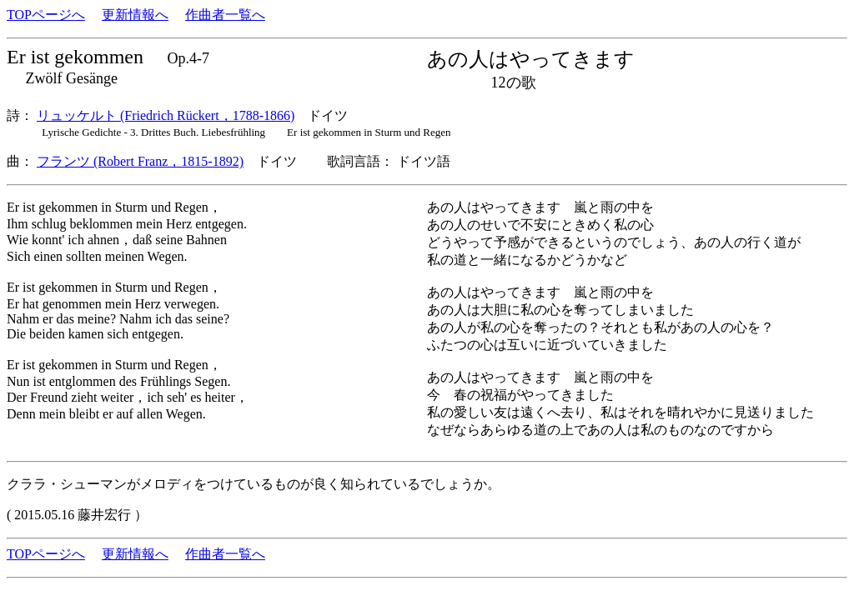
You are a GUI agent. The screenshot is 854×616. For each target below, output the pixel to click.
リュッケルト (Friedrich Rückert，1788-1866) (166, 115)
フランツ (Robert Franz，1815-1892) (140, 161)
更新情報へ (135, 15)
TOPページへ (46, 15)
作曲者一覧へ (225, 15)
